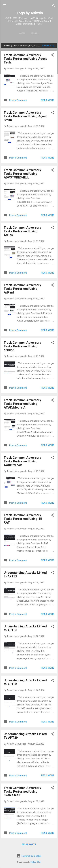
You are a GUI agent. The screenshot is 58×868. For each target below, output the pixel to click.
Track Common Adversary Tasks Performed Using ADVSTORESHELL (22, 174)
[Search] (54, 6)
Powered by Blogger (29, 856)
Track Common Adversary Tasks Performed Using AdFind (22, 289)
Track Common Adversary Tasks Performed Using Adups (22, 231)
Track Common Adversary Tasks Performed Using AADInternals (22, 461)
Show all (48, 46)
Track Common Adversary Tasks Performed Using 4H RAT (23, 519)
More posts (29, 844)
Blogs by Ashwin (29, 13)
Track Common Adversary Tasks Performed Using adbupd (22, 346)
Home (22, 33)
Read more (48, 100)
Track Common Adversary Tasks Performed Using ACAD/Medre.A (22, 404)
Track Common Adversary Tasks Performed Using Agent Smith (25, 116)
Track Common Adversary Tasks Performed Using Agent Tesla (25, 59)
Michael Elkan (36, 862)
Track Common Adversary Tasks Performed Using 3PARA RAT (22, 792)
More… (35, 33)
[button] (52, 55)
